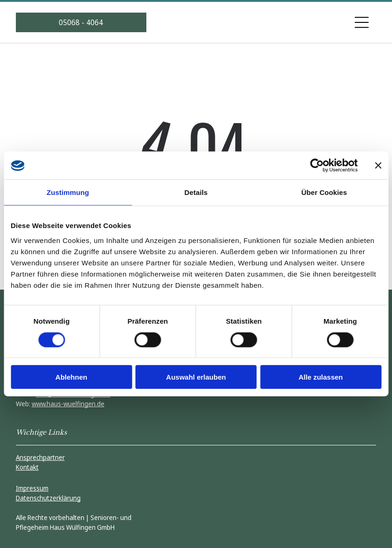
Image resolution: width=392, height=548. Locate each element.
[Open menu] (362, 22)
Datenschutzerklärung (48, 498)
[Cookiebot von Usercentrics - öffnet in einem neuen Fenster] (317, 166)
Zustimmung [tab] (68, 192)
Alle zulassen (320, 377)
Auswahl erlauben (196, 377)
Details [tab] (196, 192)
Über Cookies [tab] (324, 192)
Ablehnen (71, 377)
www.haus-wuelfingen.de (68, 404)
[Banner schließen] (378, 166)
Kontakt (27, 467)
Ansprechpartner (40, 457)
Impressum (32, 488)
